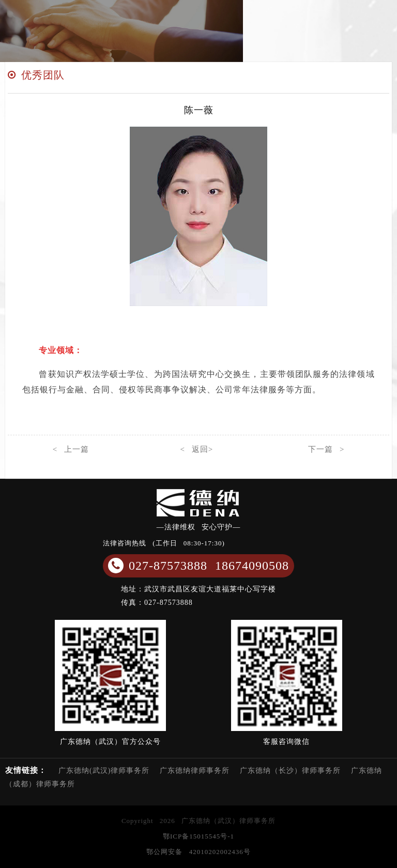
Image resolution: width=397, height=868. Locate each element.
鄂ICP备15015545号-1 (198, 836)
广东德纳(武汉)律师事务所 (104, 771)
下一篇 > (326, 449)
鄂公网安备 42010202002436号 (198, 852)
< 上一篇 (71, 449)
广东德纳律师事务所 (195, 771)
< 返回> (196, 449)
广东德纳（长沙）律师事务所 (290, 771)
